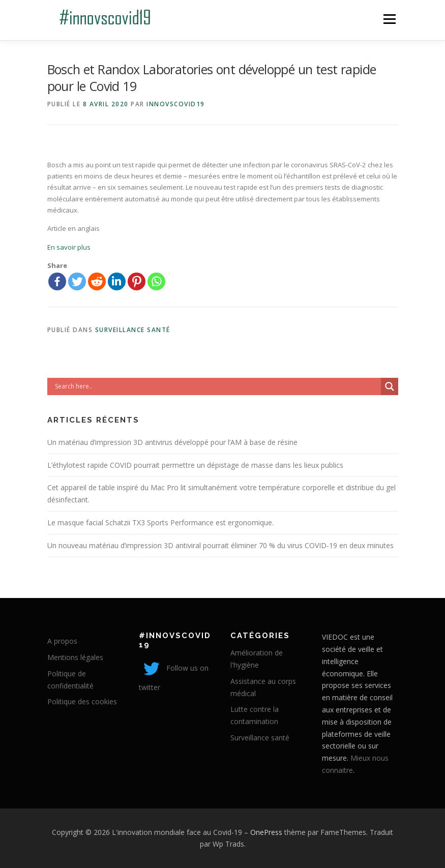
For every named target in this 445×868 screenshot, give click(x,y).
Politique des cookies (82, 701)
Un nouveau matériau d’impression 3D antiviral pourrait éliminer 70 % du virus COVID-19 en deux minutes (220, 545)
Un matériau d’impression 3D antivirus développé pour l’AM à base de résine (172, 442)
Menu (389, 19)
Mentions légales (75, 657)
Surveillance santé (133, 330)
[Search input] (217, 386)
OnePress (266, 832)
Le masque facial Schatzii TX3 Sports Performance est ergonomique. (160, 522)
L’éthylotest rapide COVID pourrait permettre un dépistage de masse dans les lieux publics (195, 465)
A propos (62, 641)
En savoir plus (69, 247)
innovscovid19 (176, 104)
